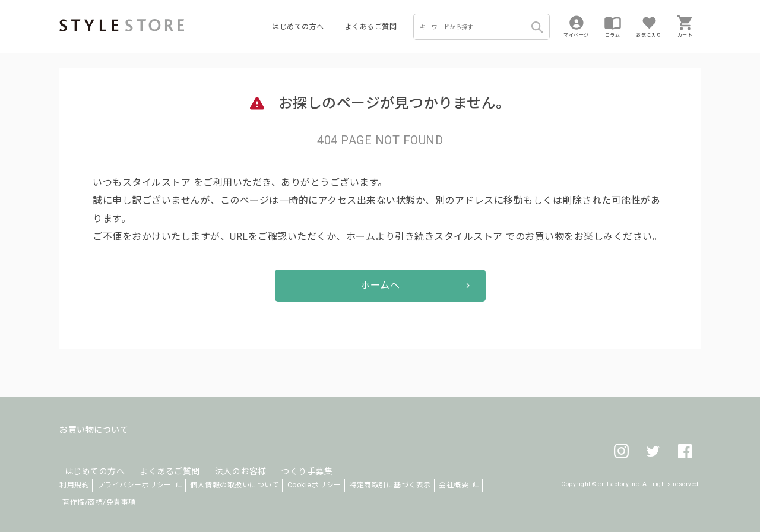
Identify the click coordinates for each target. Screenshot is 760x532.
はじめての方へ (298, 27)
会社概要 (454, 485)
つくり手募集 (286, 458)
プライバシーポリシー (134, 485)
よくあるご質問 (371, 27)
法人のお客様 (225, 458)
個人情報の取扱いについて (235, 485)
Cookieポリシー (314, 485)
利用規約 (74, 485)
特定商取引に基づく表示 (390, 485)
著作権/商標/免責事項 (99, 502)
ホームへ (380, 285)
